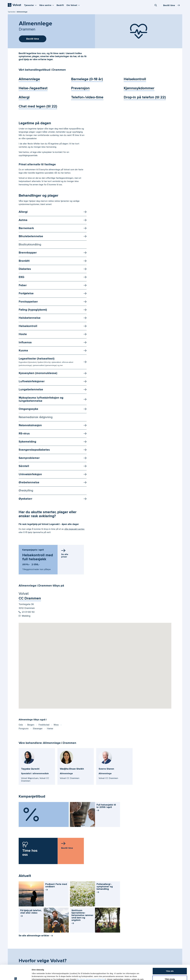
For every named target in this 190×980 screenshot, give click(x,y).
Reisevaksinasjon (30, 425)
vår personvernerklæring (98, 967)
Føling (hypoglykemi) (33, 310)
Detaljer (129, 975)
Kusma (23, 350)
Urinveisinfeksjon (30, 474)
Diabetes (25, 269)
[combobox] (156, 5)
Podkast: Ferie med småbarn (56, 887)
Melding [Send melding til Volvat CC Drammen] (25, 616)
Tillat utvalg (170, 964)
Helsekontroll (135, 79)
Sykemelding (27, 442)
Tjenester (31, 5)
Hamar (50, 728)
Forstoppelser (28, 302)
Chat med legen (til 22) (38, 106)
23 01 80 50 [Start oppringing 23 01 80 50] (27, 612)
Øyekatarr (25, 499)
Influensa (25, 342)
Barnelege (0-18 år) (87, 79)
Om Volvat (74, 5)
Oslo (21, 725)
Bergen (31, 725)
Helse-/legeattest (33, 88)
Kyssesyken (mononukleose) (38, 373)
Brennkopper (28, 253)
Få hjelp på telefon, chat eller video (31, 913)
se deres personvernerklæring (91, 964)
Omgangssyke (28, 409)
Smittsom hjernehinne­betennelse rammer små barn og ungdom (82, 917)
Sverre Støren (106, 769)
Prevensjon (80, 88)
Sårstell (24, 466)
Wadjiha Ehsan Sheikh (72, 769)
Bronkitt (24, 261)
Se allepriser (65, 556)
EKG (21, 277)
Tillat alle (170, 956)
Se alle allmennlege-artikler (34, 936)
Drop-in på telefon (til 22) (145, 97)
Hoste (23, 334)
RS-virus (24, 433)
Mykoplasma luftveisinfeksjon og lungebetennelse (41, 399)
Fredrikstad (44, 725)
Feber (23, 285)
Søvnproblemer (29, 458)
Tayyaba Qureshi (30, 769)
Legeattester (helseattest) (46, 362)
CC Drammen (30, 598)
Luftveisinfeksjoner (32, 381)
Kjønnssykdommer (139, 88)
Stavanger (38, 728)
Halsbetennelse (30, 318)
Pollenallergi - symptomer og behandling (105, 888)
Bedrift (60, 5)
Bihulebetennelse (31, 236)
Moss (56, 725)
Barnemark (26, 228)
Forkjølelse (26, 293)
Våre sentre (47, 5)
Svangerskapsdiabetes (34, 450)
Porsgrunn (24, 728)
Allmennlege (29, 79)
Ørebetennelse (29, 482)
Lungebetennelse (31, 389)
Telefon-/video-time (87, 97)
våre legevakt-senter (74, 529)
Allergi (24, 97)
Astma (23, 220)
